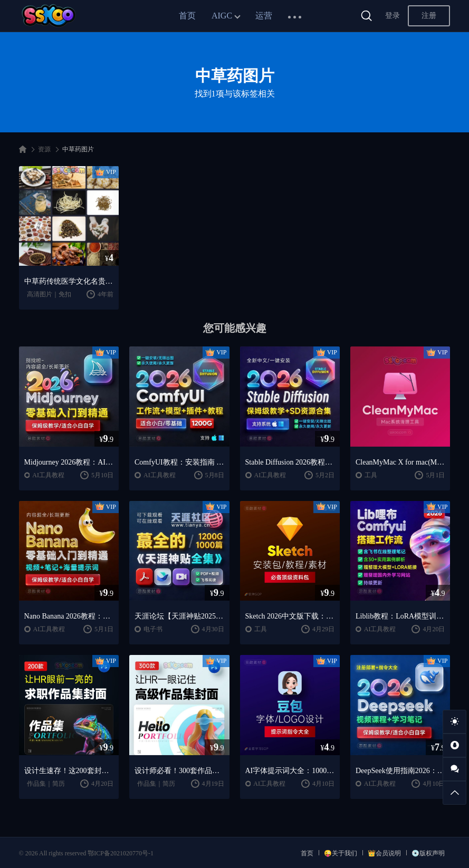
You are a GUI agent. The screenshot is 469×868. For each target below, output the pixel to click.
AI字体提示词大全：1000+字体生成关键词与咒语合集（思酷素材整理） (290, 771)
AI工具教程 (48, 475)
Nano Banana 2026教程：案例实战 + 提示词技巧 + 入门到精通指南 (69, 616)
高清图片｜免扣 (49, 294)
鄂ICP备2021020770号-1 (121, 853)
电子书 (153, 629)
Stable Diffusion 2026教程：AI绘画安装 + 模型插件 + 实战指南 (290, 462)
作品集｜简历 (46, 784)
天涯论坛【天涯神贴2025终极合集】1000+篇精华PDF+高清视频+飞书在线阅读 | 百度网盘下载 (179, 616)
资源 (44, 149)
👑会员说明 (384, 853)
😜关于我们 (341, 853)
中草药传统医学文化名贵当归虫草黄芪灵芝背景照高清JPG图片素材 (69, 281)
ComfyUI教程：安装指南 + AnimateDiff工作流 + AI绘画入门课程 (179, 462)
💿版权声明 (428, 853)
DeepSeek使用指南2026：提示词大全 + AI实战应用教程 (400, 771)
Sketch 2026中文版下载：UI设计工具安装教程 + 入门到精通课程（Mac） (290, 616)
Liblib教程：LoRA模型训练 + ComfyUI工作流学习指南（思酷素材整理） (400, 616)
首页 (187, 16)
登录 (393, 16)
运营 (264, 16)
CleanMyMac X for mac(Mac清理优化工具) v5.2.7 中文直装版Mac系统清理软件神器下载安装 (400, 462)
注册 (429, 16)
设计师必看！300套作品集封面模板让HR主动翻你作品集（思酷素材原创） (179, 771)
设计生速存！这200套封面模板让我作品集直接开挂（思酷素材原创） (69, 771)
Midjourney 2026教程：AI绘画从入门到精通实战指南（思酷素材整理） (69, 462)
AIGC (222, 16)
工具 (371, 475)
